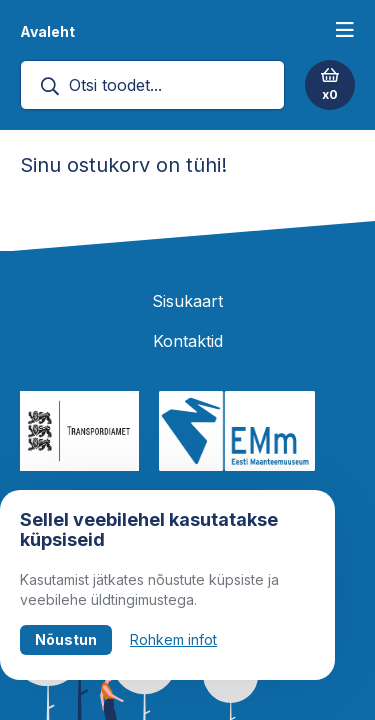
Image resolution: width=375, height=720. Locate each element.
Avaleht (47, 31)
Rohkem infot (173, 639)
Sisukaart (187, 301)
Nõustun (66, 639)
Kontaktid (188, 341)
